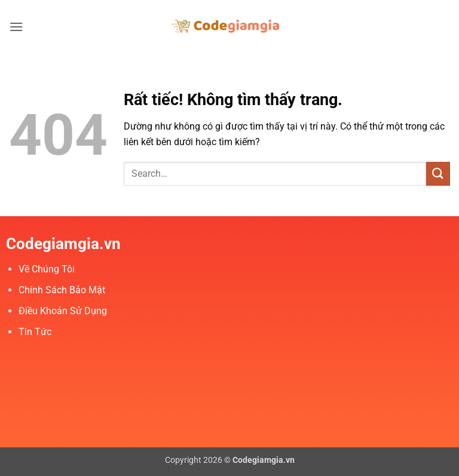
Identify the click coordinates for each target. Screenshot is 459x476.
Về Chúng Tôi (47, 269)
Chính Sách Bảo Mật (62, 290)
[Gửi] (438, 173)
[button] (16, 27)
